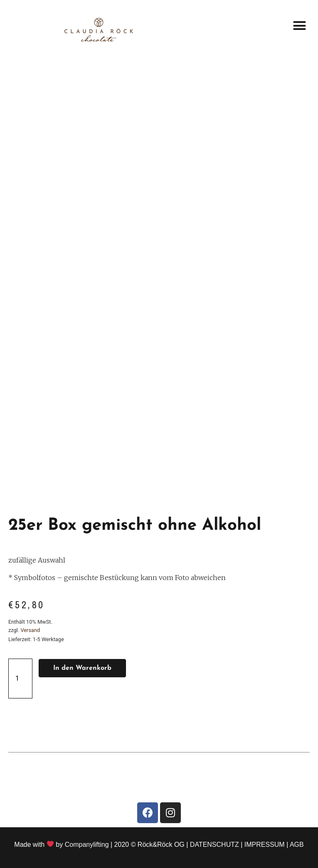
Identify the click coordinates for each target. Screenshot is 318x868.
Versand (30, 630)
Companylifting (87, 845)
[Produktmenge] (20, 679)
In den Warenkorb (82, 668)
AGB (297, 845)
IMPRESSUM (265, 845)
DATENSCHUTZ (214, 845)
